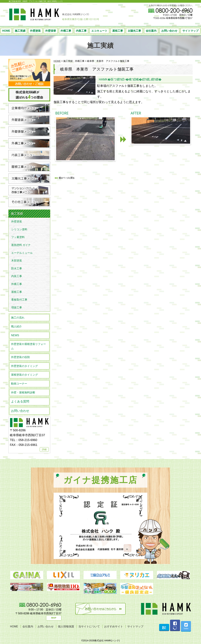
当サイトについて (89, 626)
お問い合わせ (169, 31)
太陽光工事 (134, 31)
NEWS (15, 335)
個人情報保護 (66, 626)
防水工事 (17, 268)
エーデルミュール (22, 253)
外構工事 (66, 31)
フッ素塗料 (18, 237)
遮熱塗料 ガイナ (21, 245)
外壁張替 (51, 31)
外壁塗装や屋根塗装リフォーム (28, 346)
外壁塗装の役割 (20, 357)
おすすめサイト (114, 626)
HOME (6, 31)
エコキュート (99, 31)
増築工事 (17, 308)
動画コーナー (19, 384)
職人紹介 (16, 326)
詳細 (44, 449)
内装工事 (81, 31)
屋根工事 (118, 31)
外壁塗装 (35, 31)
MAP (54, 618)
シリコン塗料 (19, 229)
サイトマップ (190, 31)
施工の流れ (18, 318)
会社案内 (151, 31)
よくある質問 (20, 401)
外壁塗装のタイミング (24, 366)
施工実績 (20, 31)
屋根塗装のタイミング (24, 375)
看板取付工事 (19, 300)
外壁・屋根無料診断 (23, 392)
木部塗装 (17, 261)
